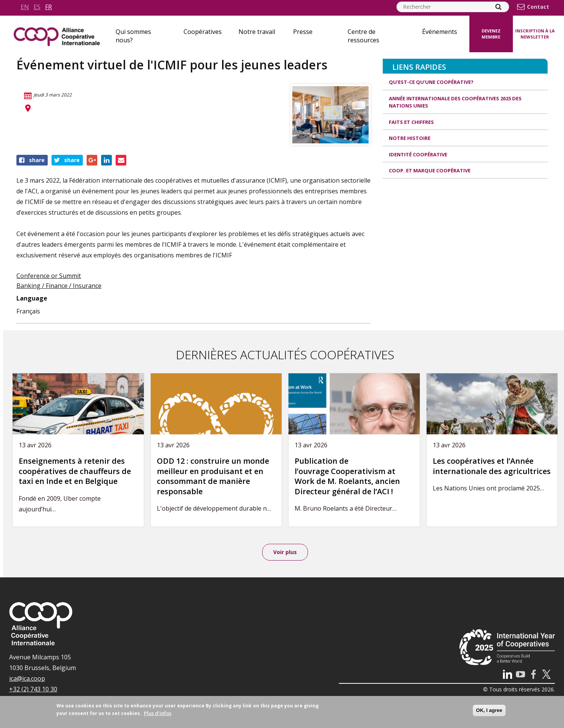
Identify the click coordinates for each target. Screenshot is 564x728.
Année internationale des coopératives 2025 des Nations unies (455, 102)
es (37, 7)
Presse (303, 32)
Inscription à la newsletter (535, 34)
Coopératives (203, 32)
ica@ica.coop (27, 678)
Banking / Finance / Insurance (59, 286)
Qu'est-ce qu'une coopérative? (431, 82)
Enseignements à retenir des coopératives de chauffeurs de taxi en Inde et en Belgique (75, 471)
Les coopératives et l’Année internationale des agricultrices (492, 466)
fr (48, 7)
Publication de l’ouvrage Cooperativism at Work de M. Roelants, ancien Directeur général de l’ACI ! (347, 476)
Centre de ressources (363, 36)
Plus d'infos (158, 713)
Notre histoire (410, 138)
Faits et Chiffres (411, 122)
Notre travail (257, 32)
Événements (440, 32)
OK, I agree (489, 710)
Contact (538, 7)
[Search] (498, 7)
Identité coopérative (418, 154)
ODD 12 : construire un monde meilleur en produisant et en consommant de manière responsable (213, 476)
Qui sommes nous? (133, 36)
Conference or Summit (49, 276)
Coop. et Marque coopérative (430, 170)
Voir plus (285, 552)
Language (32, 298)
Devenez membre (491, 34)
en (25, 7)
